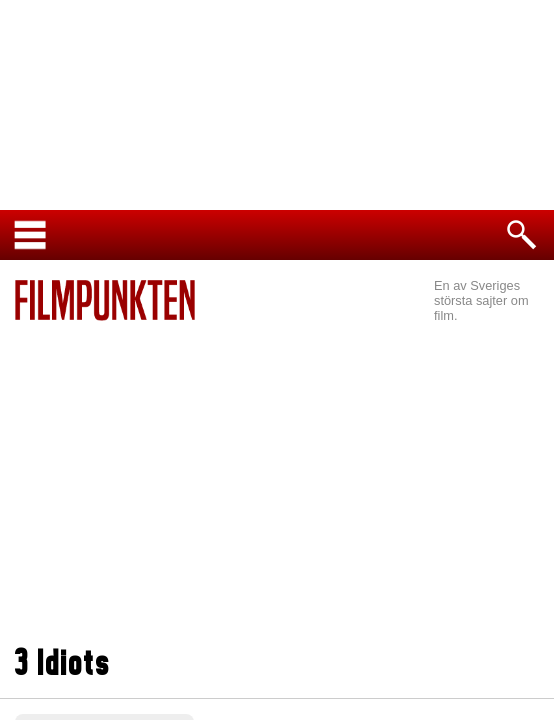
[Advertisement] (277, 486)
